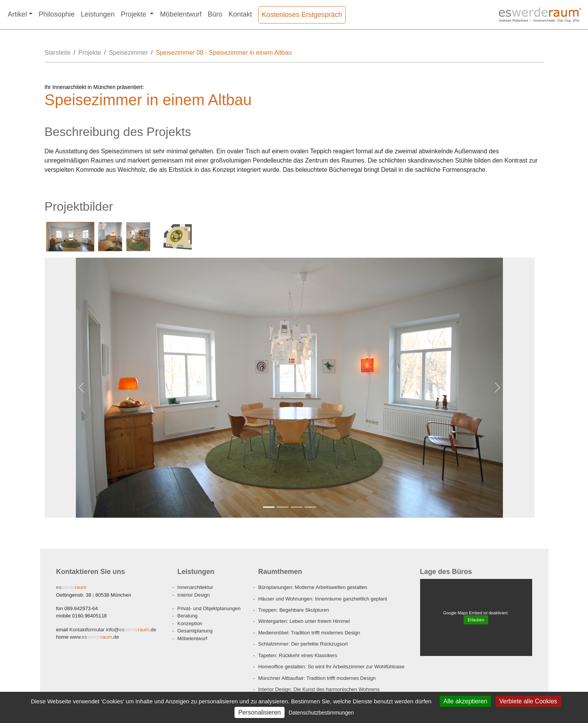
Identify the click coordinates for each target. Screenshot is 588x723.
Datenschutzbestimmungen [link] (321, 713)
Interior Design (194, 595)
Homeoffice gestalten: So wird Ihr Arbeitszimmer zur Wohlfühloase (332, 667)
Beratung (188, 616)
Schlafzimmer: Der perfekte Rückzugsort (303, 644)
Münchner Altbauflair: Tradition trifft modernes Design (317, 678)
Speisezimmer (128, 53)
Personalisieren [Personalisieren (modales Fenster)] (260, 712)
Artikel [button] (17, 14)
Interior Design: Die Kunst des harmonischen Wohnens (319, 689)
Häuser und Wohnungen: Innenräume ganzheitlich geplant (323, 599)
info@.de (113, 630)
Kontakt (240, 14)
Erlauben (476, 620)
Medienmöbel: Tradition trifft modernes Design (309, 633)
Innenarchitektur (195, 587)
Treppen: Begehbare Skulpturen (294, 610)
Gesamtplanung (195, 631)
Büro (215, 14)
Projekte (90, 53)
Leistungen (98, 14)
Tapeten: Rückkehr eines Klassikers (298, 655)
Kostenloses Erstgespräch (302, 15)
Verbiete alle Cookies (528, 701)
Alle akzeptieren (466, 701)
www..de (95, 637)
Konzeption (190, 623)
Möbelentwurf (181, 14)
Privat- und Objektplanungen (209, 608)
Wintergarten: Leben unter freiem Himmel (304, 621)
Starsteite (58, 53)
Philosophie (57, 14)
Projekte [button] (135, 14)
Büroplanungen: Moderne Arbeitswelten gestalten (313, 587)
